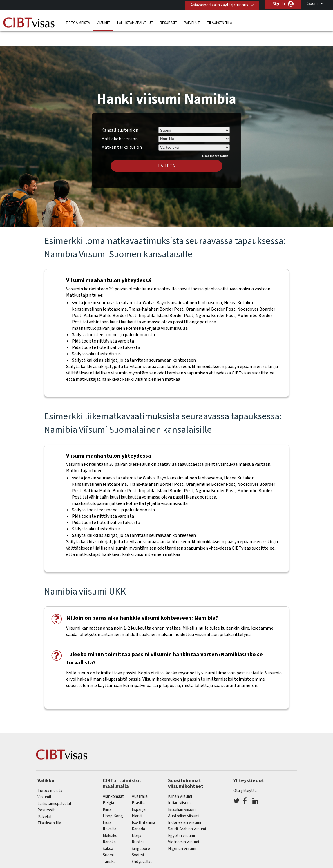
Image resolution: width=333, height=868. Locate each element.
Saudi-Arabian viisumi (187, 812)
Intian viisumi (180, 786)
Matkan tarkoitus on (122, 130)
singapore (141, 832)
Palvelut (192, 22)
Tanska (109, 845)
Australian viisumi (184, 799)
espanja (139, 792)
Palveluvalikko (228, 864)
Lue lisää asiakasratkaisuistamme (70, 864)
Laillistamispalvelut (135, 22)
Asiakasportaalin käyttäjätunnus (217, 4)
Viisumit (103, 22)
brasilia (138, 786)
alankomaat (113, 779)
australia (140, 779)
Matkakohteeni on (120, 122)
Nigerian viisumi (182, 832)
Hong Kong (113, 799)
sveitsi (138, 838)
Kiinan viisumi (180, 779)
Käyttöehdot (194, 864)
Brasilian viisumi (182, 792)
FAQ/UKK (118, 864)
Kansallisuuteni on (120, 113)
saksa (108, 832)
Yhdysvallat (142, 845)
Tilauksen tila (219, 22)
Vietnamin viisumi (183, 825)
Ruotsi (138, 825)
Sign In (279, 4)
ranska (109, 825)
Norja (136, 819)
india (107, 806)
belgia (108, 786)
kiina (107, 792)
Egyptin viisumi (181, 819)
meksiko (110, 819)
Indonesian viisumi (184, 806)
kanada (138, 812)
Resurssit (169, 22)
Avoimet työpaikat (267, 864)
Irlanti (137, 799)
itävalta (110, 812)
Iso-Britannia (143, 806)
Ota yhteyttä (245, 774)
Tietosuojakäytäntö (155, 864)
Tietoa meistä (78, 22)
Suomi (313, 4)
